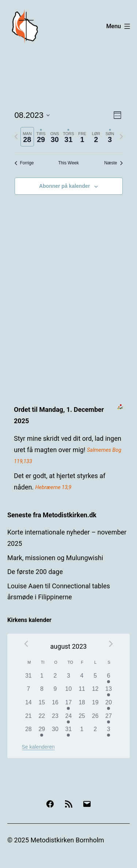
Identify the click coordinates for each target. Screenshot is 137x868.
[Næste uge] (121, 137)
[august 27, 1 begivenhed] (109, 718)
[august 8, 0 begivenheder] (42, 691)
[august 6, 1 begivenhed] (109, 678)
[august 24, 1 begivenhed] (68, 718)
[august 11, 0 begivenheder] (82, 691)
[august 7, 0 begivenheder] (29, 691)
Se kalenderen (38, 747)
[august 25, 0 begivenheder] (82, 718)
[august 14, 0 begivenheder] (29, 705)
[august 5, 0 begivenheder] (95, 678)
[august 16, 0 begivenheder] (55, 705)
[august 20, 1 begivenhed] (109, 705)
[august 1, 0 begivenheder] (42, 678)
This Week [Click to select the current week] (68, 163)
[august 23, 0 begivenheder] (55, 718)
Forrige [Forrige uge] (24, 163)
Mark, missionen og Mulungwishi (55, 558)
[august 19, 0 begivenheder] (95, 705)
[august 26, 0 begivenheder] (95, 718)
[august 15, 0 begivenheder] (42, 705)
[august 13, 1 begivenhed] (109, 691)
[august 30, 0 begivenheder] (55, 732)
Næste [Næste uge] (113, 163)
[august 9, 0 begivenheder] (55, 691)
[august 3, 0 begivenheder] (68, 678)
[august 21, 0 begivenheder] (29, 718)
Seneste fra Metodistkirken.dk (52, 515)
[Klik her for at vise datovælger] (32, 115)
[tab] (27, 137)
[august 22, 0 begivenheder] (42, 718)
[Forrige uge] (16, 137)
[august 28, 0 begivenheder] (29, 732)
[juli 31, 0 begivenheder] (29, 678)
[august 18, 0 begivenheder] (82, 705)
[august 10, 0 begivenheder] (68, 691)
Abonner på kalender (64, 186)
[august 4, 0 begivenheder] (82, 678)
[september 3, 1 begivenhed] (109, 732)
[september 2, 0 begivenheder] (95, 732)
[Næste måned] (111, 644)
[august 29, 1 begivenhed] (42, 732)
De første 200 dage (35, 572)
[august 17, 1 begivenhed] (68, 705)
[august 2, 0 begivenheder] (55, 678)
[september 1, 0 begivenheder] (82, 732)
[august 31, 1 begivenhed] (68, 732)
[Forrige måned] (26, 644)
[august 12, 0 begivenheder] (95, 691)
